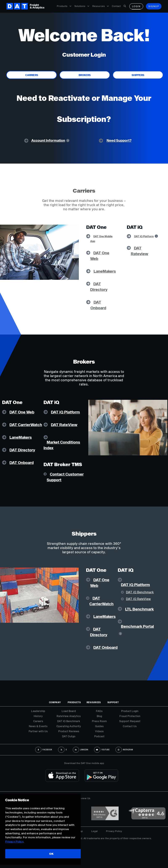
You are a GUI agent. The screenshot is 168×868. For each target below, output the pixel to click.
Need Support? (119, 140)
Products (64, 6)
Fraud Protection (130, 716)
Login (136, 6)
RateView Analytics (69, 716)
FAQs (99, 711)
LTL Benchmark (139, 609)
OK (51, 854)
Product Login (130, 711)
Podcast (99, 736)
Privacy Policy (114, 831)
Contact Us (130, 726)
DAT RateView (64, 425)
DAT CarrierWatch (26, 425)
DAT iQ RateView (138, 599)
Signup (154, 6)
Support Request (130, 721)
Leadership (38, 711)
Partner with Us (38, 731)
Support (113, 702)
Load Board (69, 711)
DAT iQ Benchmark (140, 592)
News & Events (38, 726)
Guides (99, 726)
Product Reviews (69, 731)
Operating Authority (69, 726)
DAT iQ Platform (144, 236)
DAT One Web (22, 412)
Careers (38, 721)
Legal (94, 831)
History (38, 716)
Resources (101, 6)
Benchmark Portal (137, 626)
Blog (99, 716)
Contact (116, 6)
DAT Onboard (22, 463)
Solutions (82, 6)
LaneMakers (105, 271)
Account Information (48, 140)
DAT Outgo (69, 736)
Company (55, 702)
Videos (99, 731)
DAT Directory (22, 450)
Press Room (99, 721)
